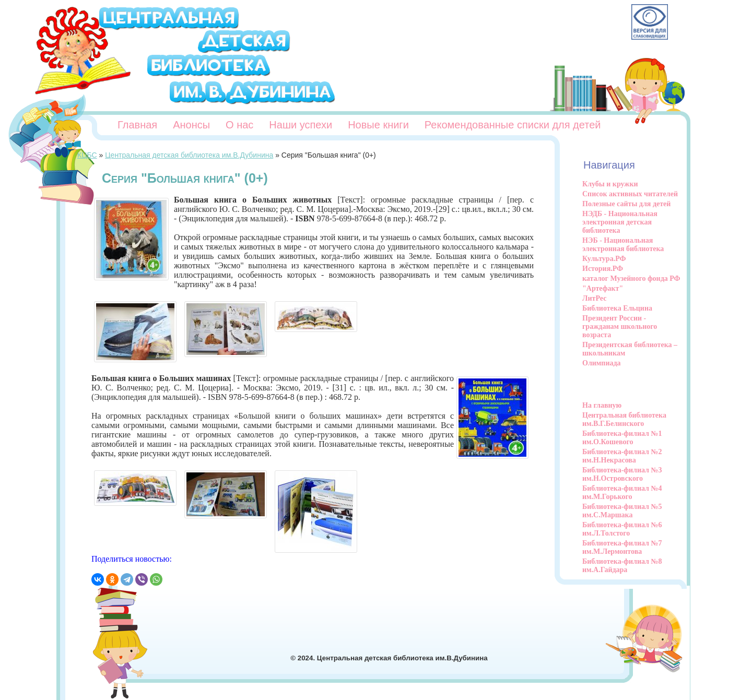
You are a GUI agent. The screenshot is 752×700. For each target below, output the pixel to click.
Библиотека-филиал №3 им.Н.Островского (622, 474)
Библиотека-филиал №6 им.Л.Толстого (622, 529)
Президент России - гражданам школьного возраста (620, 327)
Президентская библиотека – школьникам (630, 349)
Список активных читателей (630, 194)
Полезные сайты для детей (626, 204)
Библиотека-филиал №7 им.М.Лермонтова (622, 547)
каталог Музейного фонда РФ (631, 278)
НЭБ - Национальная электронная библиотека (623, 245)
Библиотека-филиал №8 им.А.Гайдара (622, 566)
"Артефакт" (603, 288)
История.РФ (603, 269)
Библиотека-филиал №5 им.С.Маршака (622, 511)
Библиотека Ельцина (617, 308)
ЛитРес (594, 298)
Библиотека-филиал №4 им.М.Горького (622, 493)
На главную (602, 405)
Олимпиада (602, 363)
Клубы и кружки (610, 184)
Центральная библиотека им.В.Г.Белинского (624, 419)
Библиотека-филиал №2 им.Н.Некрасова (622, 456)
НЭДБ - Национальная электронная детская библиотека (620, 222)
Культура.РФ (604, 259)
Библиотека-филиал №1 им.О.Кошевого (622, 438)
